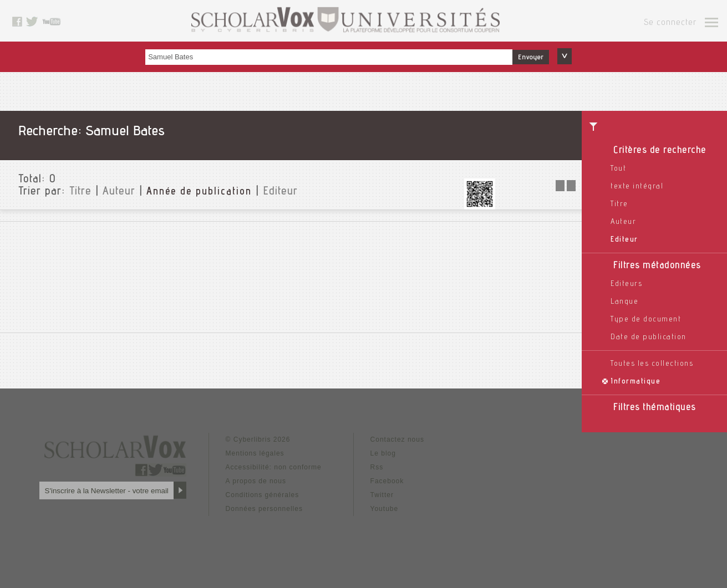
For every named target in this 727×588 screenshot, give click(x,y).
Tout (618, 169)
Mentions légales (255, 453)
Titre (619, 204)
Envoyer (531, 58)
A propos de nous (256, 481)
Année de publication (199, 192)
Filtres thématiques (655, 408)
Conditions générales (263, 495)
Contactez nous (397, 439)
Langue (624, 302)
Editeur (624, 240)
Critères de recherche (660, 151)
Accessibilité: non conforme (274, 467)
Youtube (385, 509)
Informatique (636, 382)
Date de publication (649, 338)
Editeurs (626, 284)
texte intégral (637, 187)
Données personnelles (264, 509)
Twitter (382, 495)
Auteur (623, 222)
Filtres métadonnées (657, 266)
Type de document (646, 320)
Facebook (387, 481)
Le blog (383, 453)
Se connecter (670, 23)
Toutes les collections (652, 364)
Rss (377, 467)
